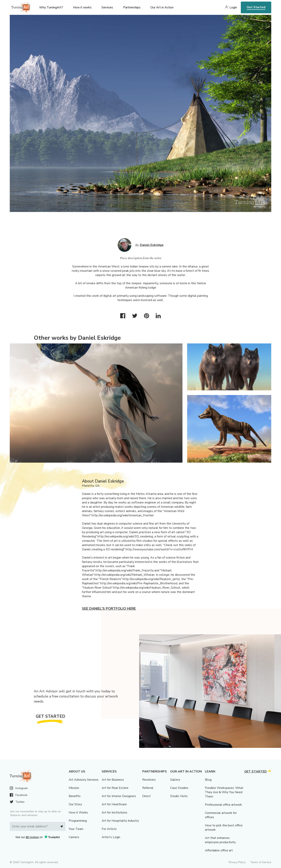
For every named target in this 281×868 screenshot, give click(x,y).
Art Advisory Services (84, 780)
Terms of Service (261, 862)
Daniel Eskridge (152, 245)
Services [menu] (107, 7)
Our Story (75, 804)
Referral (148, 788)
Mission (74, 788)
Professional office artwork (223, 805)
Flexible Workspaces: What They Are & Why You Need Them (224, 792)
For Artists (109, 829)
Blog (208, 780)
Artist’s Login (111, 837)
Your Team (76, 829)
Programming (78, 821)
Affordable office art (219, 850)
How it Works (78, 813)
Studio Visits (179, 796)
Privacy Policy (237, 862)
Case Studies (179, 788)
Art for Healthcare (114, 804)
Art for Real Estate (115, 788)
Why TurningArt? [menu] (51, 7)
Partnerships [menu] (132, 7)
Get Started (256, 7)
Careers (74, 837)
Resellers (149, 780)
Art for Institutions (114, 813)
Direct (146, 796)
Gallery (175, 780)
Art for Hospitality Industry (120, 821)
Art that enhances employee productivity (220, 840)
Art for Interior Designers (119, 796)
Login (233, 7)
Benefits (75, 796)
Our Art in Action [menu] (162, 7)
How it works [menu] (82, 7)
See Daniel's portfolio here (109, 609)
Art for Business (113, 780)
